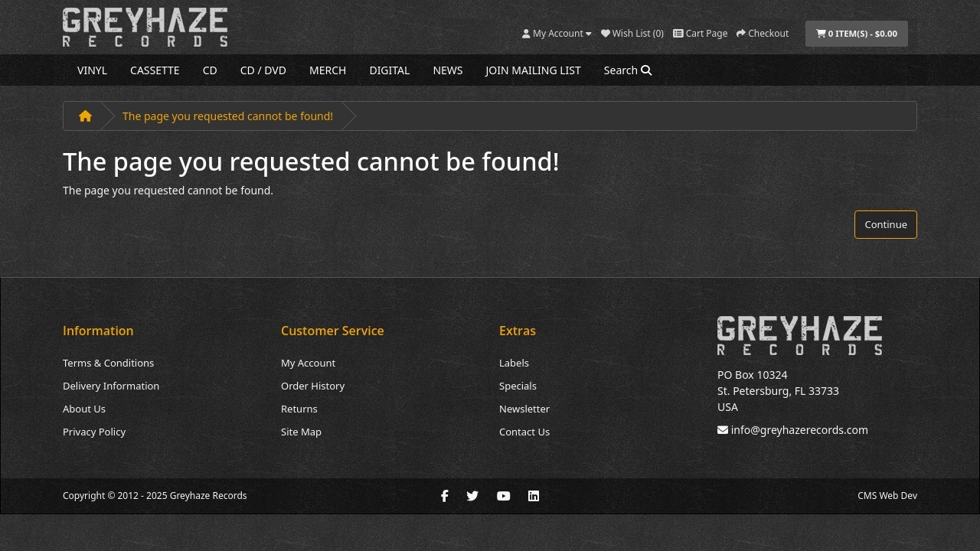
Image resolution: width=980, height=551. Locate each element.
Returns (299, 409)
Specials (518, 386)
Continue (886, 224)
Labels (514, 363)
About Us (84, 409)
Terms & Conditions (108, 363)
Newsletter (524, 409)
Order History (313, 386)
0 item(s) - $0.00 (857, 33)
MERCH (328, 70)
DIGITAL (389, 70)
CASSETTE (155, 70)
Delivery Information (111, 386)
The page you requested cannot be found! (228, 116)
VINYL (92, 70)
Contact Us (524, 432)
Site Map (301, 432)
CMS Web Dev (887, 496)
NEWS (448, 70)
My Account (308, 363)
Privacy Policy (94, 432)
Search (628, 70)
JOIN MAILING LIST (534, 70)
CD (210, 70)
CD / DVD (263, 70)
